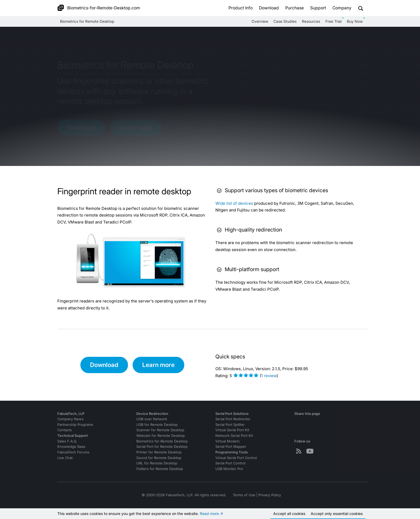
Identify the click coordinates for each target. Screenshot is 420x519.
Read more (209, 514)
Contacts (65, 430)
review (269, 376)
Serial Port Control (230, 463)
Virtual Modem (227, 441)
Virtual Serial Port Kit (232, 430)
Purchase (295, 8)
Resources (311, 21)
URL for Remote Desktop (157, 463)
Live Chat (65, 458)
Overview (260, 21)
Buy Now (355, 21)
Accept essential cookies (337, 514)
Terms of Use (244, 495)
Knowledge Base (71, 447)
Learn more (136, 127)
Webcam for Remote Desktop (161, 436)
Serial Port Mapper (231, 447)
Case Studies (285, 21)
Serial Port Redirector (233, 419)
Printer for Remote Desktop (159, 452)
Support (318, 8)
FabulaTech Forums (73, 452)
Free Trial (333, 21)
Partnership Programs (75, 425)
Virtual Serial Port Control (236, 458)
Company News (70, 419)
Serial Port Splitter (230, 425)
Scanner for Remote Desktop (160, 430)
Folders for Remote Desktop (160, 469)
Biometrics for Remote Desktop (87, 21)
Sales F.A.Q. (67, 441)
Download (269, 8)
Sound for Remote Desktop (159, 458)
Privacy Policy (270, 495)
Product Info (241, 8)
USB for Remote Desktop (157, 425)
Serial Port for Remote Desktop (162, 447)
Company (342, 8)
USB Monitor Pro (229, 469)
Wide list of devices (234, 203)
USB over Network (152, 419)
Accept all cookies (289, 514)
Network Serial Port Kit (234, 436)
